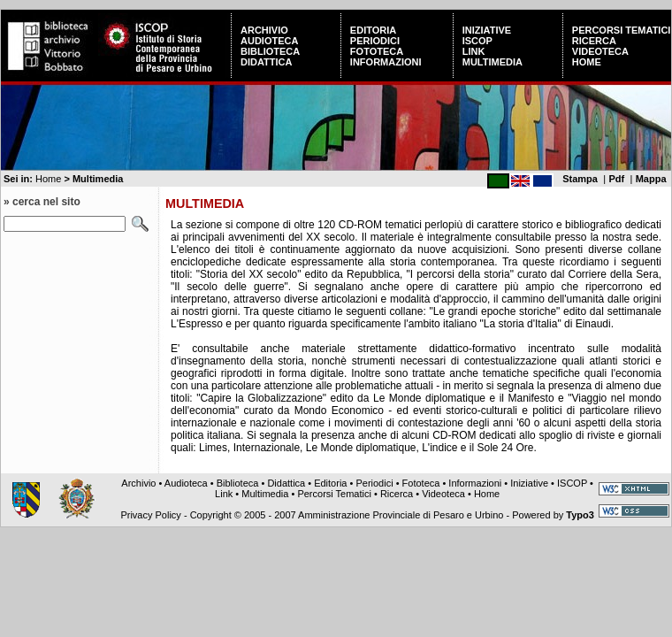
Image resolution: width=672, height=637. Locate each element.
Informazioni (386, 62)
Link (474, 51)
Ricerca (594, 41)
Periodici (375, 41)
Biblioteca (270, 51)
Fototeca (377, 51)
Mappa (651, 179)
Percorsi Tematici (622, 30)
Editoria (373, 30)
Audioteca (269, 41)
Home (587, 62)
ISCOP (477, 41)
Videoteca (600, 51)
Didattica (266, 62)
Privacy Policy (150, 515)
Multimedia (493, 62)
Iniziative (487, 30)
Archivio (264, 30)
